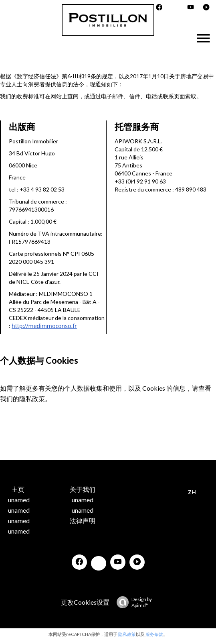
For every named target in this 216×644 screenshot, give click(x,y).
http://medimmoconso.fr (44, 326)
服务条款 (154, 634)
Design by (132, 602)
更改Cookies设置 (85, 602)
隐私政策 (32, 398)
